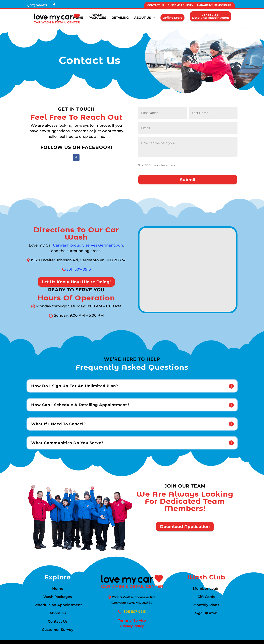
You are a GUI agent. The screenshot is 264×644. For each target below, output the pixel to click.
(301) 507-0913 (78, 269)
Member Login (206, 589)
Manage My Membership (214, 5)
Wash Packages (58, 597)
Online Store (172, 18)
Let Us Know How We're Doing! (76, 282)
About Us (143, 18)
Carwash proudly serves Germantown (88, 245)
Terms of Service (132, 620)
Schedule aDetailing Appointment (210, 16)
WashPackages (97, 17)
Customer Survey (180, 5)
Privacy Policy (132, 626)
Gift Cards (206, 597)
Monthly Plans (206, 605)
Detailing (120, 18)
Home (78, 18)
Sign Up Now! (206, 613)
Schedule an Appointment (58, 605)
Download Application (185, 527)
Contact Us (156, 5)
